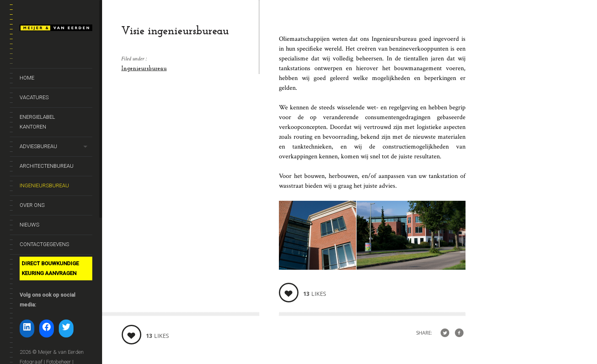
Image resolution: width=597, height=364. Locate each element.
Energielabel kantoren (37, 122)
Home (27, 78)
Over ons (32, 205)
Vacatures (34, 97)
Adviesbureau (38, 146)
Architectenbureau (47, 166)
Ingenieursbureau (44, 185)
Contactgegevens (44, 244)
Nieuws (29, 225)
